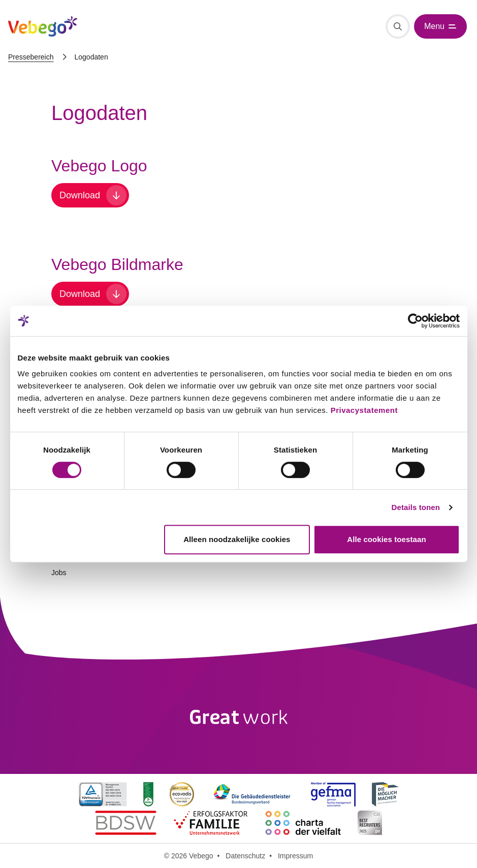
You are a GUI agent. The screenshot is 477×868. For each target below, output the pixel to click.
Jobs (59, 573)
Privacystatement (364, 410)
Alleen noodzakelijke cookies (237, 539)
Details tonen (416, 507)
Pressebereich (31, 57)
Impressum (295, 856)
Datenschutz (245, 856)
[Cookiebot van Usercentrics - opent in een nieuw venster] (415, 321)
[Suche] (398, 26)
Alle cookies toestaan (387, 539)
